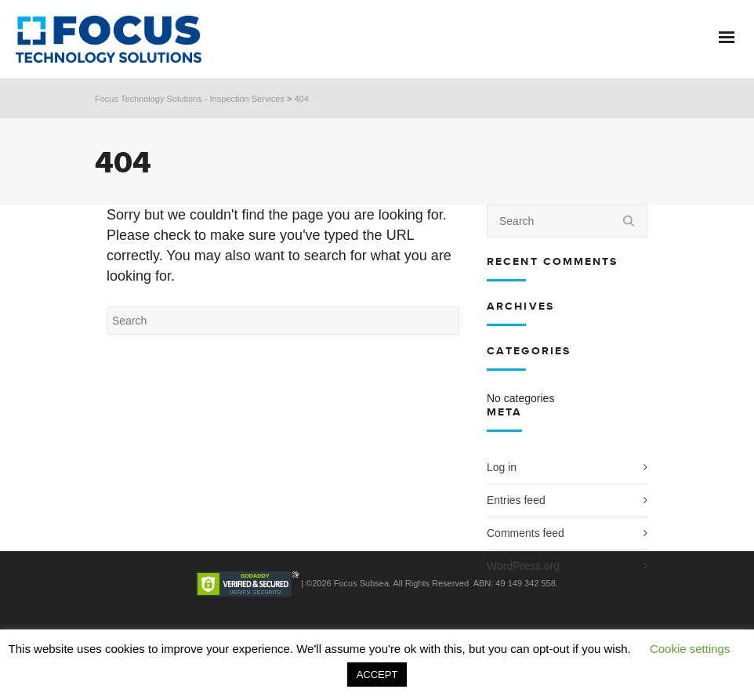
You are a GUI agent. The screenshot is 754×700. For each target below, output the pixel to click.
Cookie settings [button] (690, 649)
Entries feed (516, 500)
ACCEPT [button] (377, 675)
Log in (502, 467)
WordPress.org (523, 566)
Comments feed (526, 533)
